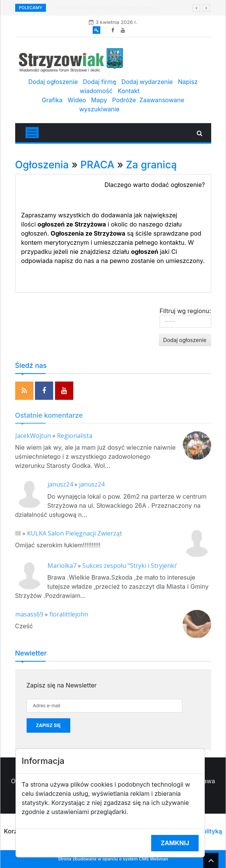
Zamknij (175, 843)
